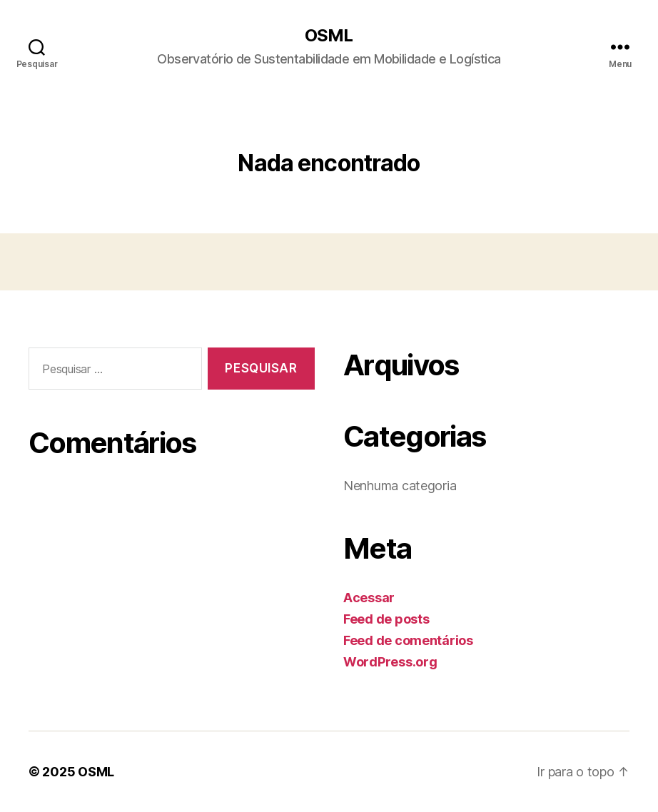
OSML (329, 36)
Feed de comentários (408, 640)
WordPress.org (390, 662)
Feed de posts (386, 619)
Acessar (369, 598)
